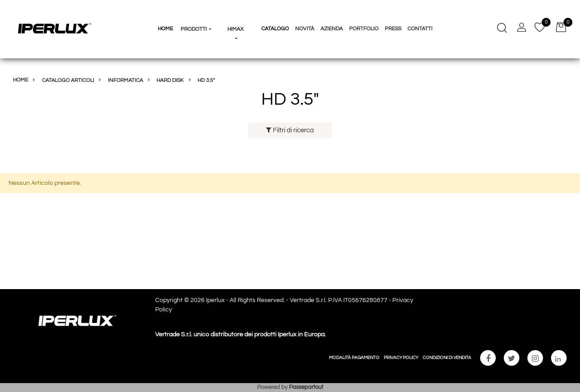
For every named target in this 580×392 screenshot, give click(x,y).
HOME (165, 29)
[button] (196, 12)
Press (393, 29)
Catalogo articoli (68, 80)
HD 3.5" (206, 80)
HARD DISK (170, 80)
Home (21, 80)
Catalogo (275, 29)
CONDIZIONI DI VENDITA (447, 358)
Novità (305, 29)
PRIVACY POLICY (401, 358)
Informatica (125, 80)
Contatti (420, 29)
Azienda (332, 29)
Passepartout (306, 387)
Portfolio (364, 29)
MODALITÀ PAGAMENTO (354, 358)
